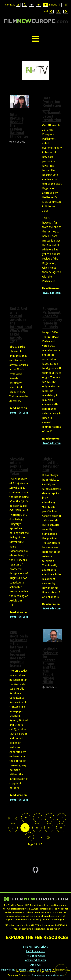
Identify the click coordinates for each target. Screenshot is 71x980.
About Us (46, 970)
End (48, 838)
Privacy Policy (8, 970)
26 (29, 837)
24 (49, 828)
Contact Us (34, 970)
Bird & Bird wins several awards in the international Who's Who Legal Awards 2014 (19, 325)
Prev (16, 819)
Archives (36, 965)
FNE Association (36, 951)
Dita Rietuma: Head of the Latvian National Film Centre (19, 126)
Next (41, 838)
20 (62, 818)
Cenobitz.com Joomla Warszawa (47, 975)
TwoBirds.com (52, 293)
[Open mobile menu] (36, 39)
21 (13, 828)
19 (50, 818)
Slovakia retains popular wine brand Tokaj (19, 466)
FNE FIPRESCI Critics (35, 947)
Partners (22, 970)
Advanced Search (35, 960)
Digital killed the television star (51, 465)
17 (26, 818)
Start (9, 819)
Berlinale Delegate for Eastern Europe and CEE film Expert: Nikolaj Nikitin (50, 666)
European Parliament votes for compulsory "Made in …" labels (52, 318)
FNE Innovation (36, 956)
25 (61, 828)
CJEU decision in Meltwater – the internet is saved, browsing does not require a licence (19, 649)
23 (37, 828)
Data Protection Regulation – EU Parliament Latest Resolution (52, 109)
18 (38, 818)
